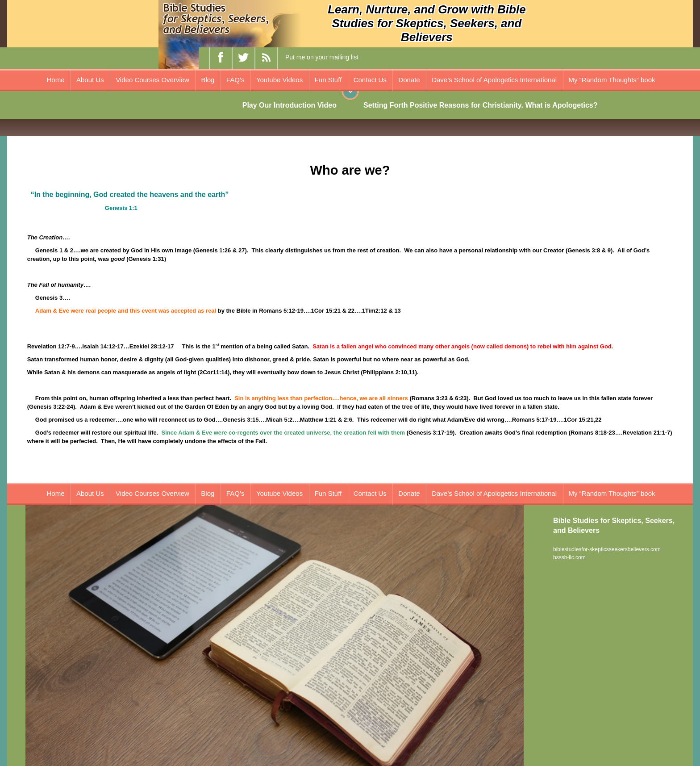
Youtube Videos (279, 80)
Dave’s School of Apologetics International (494, 80)
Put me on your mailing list (322, 57)
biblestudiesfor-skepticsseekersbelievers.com (607, 549)
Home (56, 80)
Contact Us (370, 80)
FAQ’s (235, 80)
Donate (409, 80)
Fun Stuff (328, 80)
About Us (90, 80)
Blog (208, 80)
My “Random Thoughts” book (612, 80)
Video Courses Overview (152, 80)
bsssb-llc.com (569, 557)
